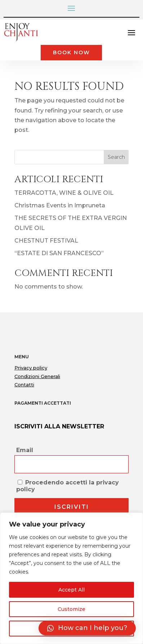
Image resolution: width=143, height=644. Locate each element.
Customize (71, 609)
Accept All (71, 590)
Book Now (71, 52)
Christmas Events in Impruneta (60, 205)
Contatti (24, 385)
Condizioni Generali (37, 376)
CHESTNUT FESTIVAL (46, 241)
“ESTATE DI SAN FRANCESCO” (59, 253)
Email (25, 450)
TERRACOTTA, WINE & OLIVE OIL (64, 193)
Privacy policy (31, 368)
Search (116, 157)
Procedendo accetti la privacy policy (68, 486)
